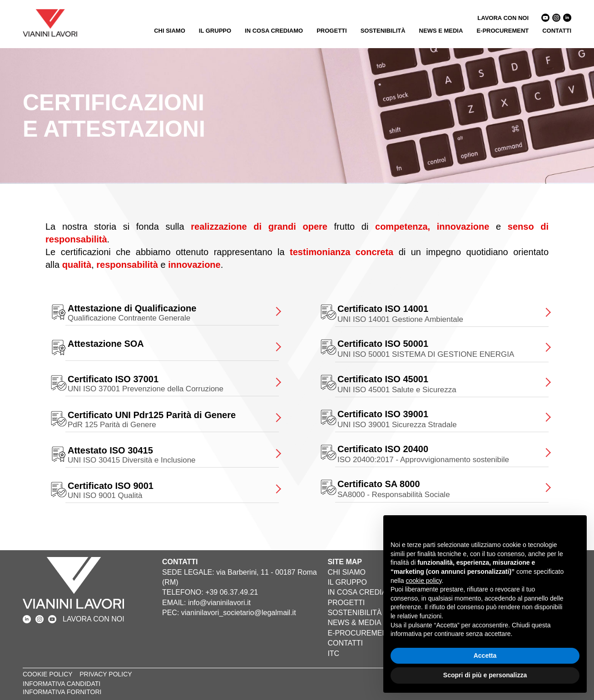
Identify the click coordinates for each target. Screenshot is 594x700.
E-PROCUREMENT (502, 31)
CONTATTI (557, 31)
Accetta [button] (485, 656)
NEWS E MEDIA (441, 31)
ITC (333, 653)
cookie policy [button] (423, 581)
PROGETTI (332, 31)
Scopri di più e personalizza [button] (485, 675)
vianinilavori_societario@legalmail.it (239, 613)
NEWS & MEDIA (354, 623)
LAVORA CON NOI (503, 18)
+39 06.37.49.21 (232, 592)
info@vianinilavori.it (219, 603)
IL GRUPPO (215, 31)
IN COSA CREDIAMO (274, 31)
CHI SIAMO (170, 31)
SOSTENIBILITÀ (383, 31)
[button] (575, 530)
